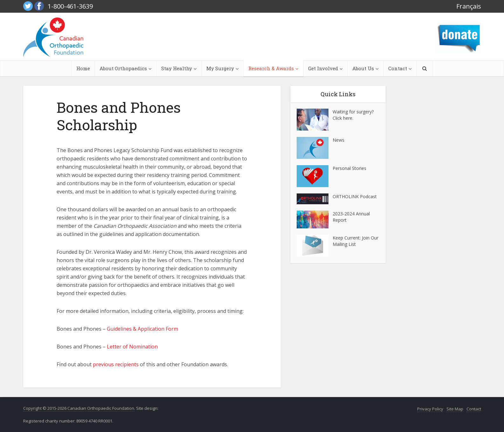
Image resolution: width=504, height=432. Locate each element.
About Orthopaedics (123, 68)
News (338, 140)
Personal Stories (349, 168)
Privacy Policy (430, 409)
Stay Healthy (177, 68)
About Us (363, 68)
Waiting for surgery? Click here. (353, 115)
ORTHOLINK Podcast (355, 196)
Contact (398, 68)
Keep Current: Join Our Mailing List (356, 241)
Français (469, 6)
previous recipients (116, 364)
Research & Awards (271, 68)
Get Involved (323, 68)
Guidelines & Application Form (142, 329)
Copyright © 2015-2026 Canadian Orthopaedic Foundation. (79, 408)
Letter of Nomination (132, 347)
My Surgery (220, 68)
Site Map (455, 409)
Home (83, 68)
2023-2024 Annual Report (351, 217)
